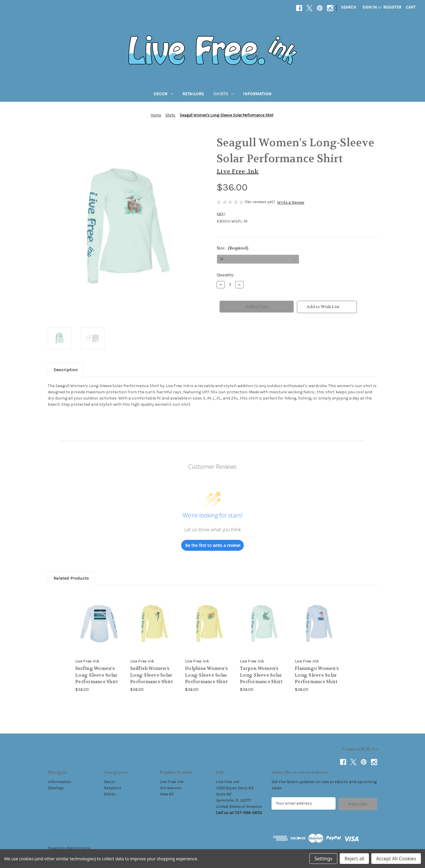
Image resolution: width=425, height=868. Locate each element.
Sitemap (56, 788)
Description (66, 370)
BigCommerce (79, 848)
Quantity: (225, 275)
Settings (323, 859)
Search (348, 7)
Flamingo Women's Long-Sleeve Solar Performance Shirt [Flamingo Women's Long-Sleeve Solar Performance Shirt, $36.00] (317, 675)
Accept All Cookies (396, 859)
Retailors (193, 94)
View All (167, 794)
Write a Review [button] (291, 202)
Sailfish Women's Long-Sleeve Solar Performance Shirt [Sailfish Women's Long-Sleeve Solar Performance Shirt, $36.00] (151, 675)
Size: (232, 248)
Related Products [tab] (71, 578)
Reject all (354, 859)
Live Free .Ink (172, 782)
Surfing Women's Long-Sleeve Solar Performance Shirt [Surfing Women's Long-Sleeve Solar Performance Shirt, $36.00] (97, 675)
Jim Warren (171, 788)
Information (257, 94)
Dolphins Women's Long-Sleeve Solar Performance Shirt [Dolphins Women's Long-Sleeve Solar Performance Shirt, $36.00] (206, 675)
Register (392, 7)
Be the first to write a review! (213, 545)
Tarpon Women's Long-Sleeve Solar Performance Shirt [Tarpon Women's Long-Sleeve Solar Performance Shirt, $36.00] (261, 675)
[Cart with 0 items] (411, 7)
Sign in (370, 7)
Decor (163, 94)
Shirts (224, 94)
